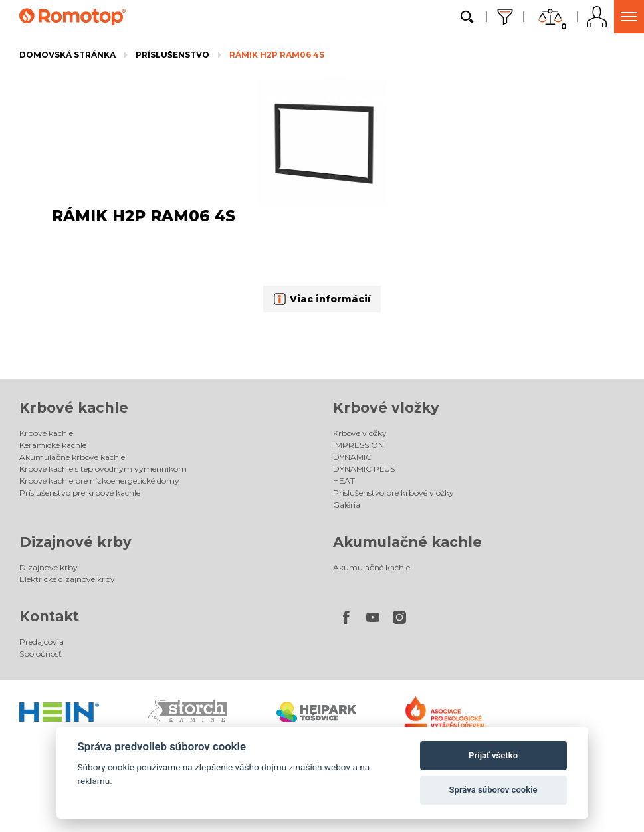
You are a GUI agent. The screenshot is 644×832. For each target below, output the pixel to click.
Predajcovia (42, 642)
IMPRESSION (359, 445)
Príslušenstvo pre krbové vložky (393, 493)
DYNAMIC (352, 457)
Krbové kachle (74, 408)
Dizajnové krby (75, 542)
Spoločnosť (41, 654)
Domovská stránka (67, 55)
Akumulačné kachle (407, 542)
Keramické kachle (53, 445)
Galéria (347, 505)
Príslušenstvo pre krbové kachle (80, 493)
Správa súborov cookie (493, 790)
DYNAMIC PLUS (364, 469)
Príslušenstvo (172, 55)
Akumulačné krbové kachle (72, 457)
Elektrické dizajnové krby (67, 579)
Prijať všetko (493, 755)
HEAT (344, 481)
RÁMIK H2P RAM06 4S (277, 55)
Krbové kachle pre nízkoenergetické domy (99, 481)
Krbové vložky (386, 408)
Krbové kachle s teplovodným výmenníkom (103, 469)
